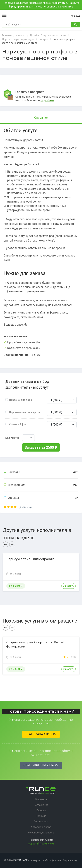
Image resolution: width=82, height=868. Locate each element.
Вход (75, 16)
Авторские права (41, 827)
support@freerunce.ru (41, 844)
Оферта (41, 810)
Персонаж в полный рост (25, 412)
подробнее (47, 100)
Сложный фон (18, 424)
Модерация (41, 822)
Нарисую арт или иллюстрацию (30, 559)
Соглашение (41, 805)
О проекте (41, 799)
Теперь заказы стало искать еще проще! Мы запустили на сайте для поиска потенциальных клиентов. (41, 5)
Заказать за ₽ (41, 447)
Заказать (69, 586)
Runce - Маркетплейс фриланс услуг (39, 16)
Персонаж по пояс (20, 400)
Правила (41, 816)
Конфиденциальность (41, 833)
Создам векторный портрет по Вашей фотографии (35, 644)
